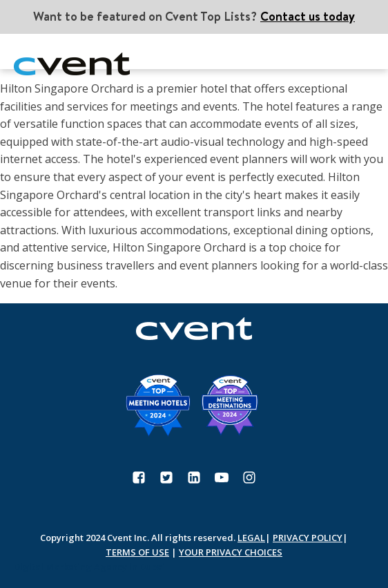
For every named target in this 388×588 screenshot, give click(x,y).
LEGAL (251, 538)
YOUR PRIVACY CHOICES (231, 552)
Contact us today (308, 16)
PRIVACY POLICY (308, 538)
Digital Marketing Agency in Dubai (89, 567)
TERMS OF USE (137, 552)
